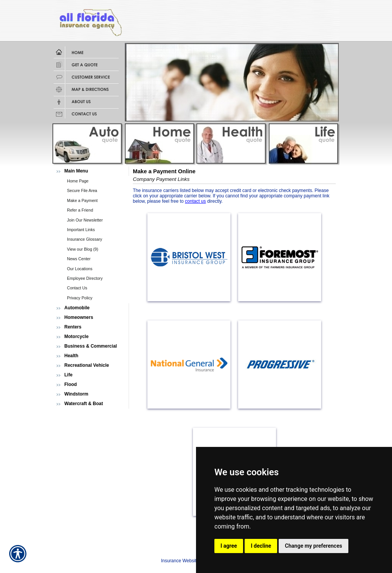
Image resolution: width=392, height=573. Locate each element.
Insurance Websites (181, 561)
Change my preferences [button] (313, 546)
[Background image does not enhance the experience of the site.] (91, 171)
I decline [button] (261, 546)
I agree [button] (229, 546)
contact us (195, 201)
